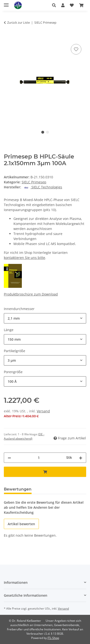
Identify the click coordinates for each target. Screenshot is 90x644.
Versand (43, 411)
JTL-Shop (53, 638)
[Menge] (39, 458)
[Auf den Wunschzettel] (76, 49)
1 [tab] (43, 132)
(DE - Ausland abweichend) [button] (24, 436)
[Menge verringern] (9, 458)
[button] (54, 5)
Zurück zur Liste (18, 22)
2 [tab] (48, 132)
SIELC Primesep (34, 182)
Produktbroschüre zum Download (31, 294)
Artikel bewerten (21, 524)
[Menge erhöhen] (81, 458)
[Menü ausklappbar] (6, 3)
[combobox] (45, 318)
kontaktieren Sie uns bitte (24, 258)
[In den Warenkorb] (8, 38)
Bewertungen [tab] (18, 489)
